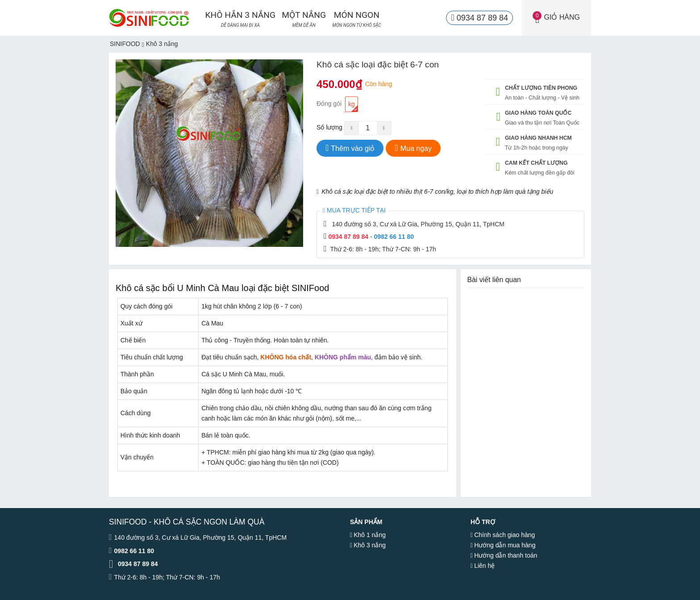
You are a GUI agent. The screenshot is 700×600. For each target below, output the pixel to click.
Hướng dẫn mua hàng (505, 545)
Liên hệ (484, 566)
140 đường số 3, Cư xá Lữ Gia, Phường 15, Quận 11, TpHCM (418, 224)
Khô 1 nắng (370, 535)
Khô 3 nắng (370, 545)
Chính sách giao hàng (504, 535)
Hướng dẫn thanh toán (506, 555)
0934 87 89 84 (348, 237)
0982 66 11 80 (394, 237)
